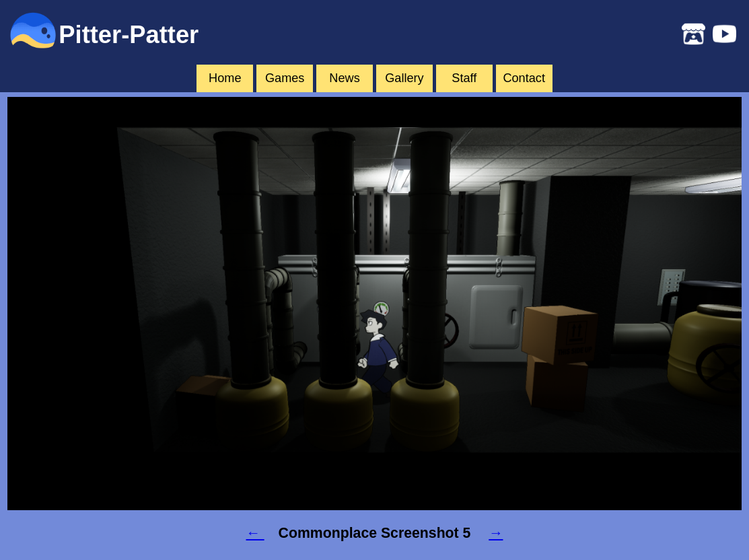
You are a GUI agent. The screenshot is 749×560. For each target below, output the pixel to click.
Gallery (404, 78)
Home (225, 78)
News (344, 78)
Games (285, 78)
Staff (464, 78)
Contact (524, 78)
